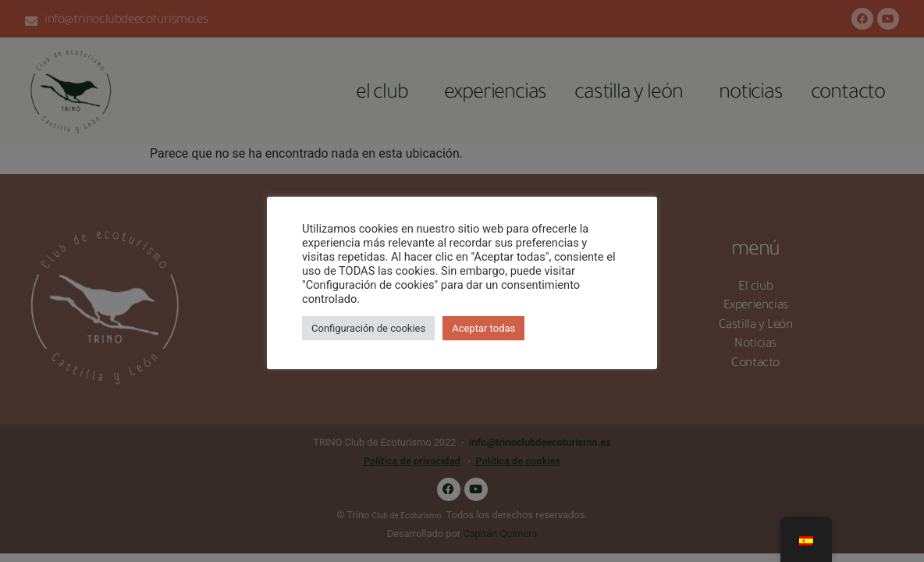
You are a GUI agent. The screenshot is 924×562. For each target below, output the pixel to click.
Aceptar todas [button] (483, 328)
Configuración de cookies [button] (368, 328)
